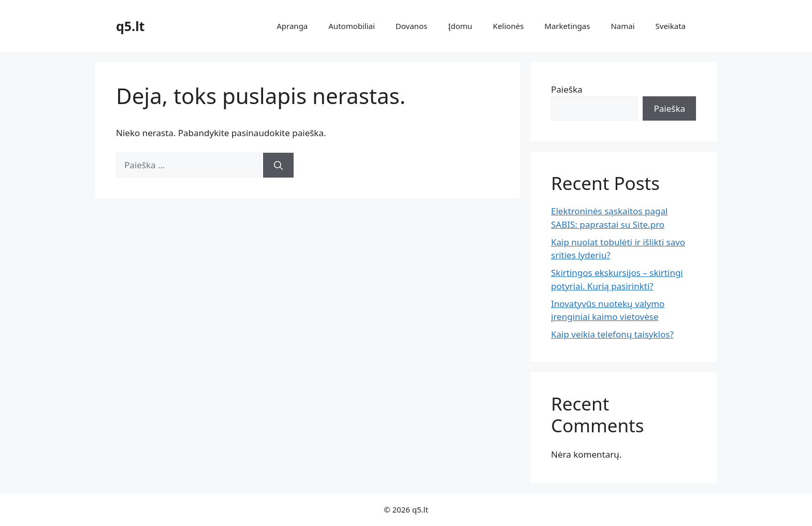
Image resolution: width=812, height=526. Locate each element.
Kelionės (508, 26)
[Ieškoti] (278, 165)
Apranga (292, 26)
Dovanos (411, 26)
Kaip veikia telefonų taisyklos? (612, 334)
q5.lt (130, 26)
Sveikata (671, 26)
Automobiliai (352, 26)
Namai (622, 26)
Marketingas (567, 26)
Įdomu (460, 26)
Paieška (567, 89)
